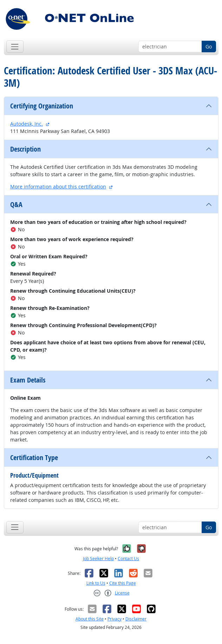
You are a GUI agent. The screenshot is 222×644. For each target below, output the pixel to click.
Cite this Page (123, 583)
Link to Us (96, 583)
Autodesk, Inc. (27, 124)
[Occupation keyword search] (170, 47)
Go (209, 47)
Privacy (115, 619)
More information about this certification (58, 187)
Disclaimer (136, 619)
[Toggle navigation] (15, 47)
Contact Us (128, 559)
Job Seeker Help (98, 559)
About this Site (90, 619)
